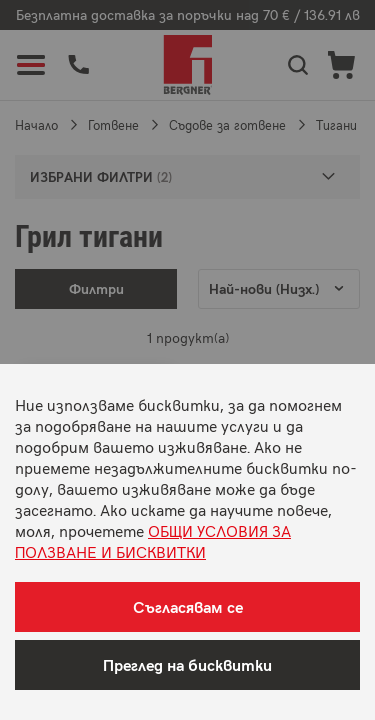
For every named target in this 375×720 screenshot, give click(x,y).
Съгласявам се (188, 606)
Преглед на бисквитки (187, 664)
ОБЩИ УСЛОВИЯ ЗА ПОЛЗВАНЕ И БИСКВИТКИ (153, 540)
